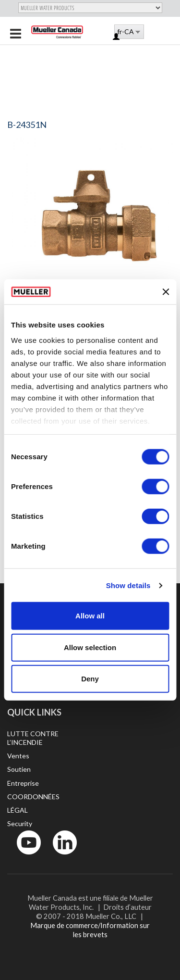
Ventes (18, 756)
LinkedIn (60, 857)
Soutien (19, 769)
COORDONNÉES (33, 797)
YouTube (24, 857)
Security (20, 823)
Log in (117, 37)
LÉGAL (18, 810)
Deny (90, 679)
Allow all (90, 616)
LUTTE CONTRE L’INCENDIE (33, 738)
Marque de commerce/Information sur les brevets (90, 930)
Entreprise (23, 783)
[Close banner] (166, 292)
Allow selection (90, 647)
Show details (128, 585)
